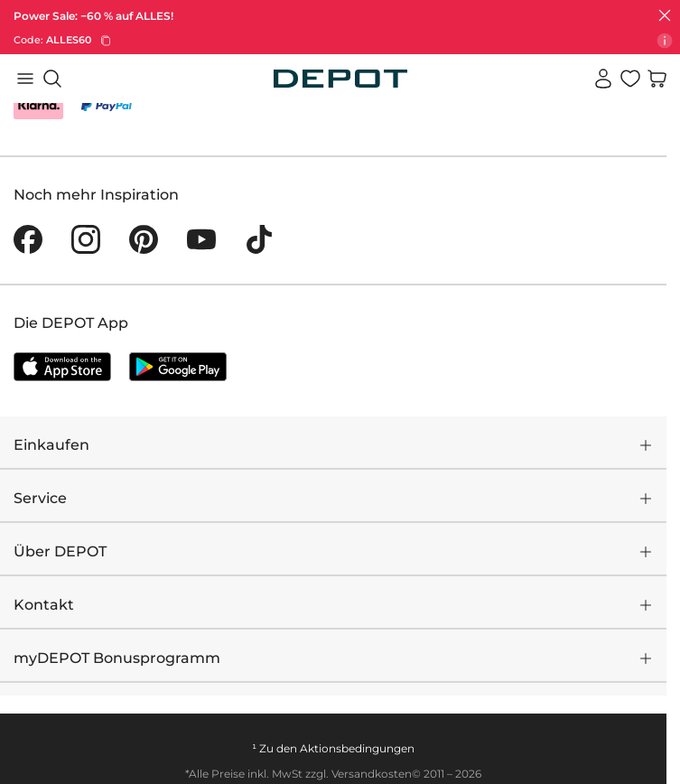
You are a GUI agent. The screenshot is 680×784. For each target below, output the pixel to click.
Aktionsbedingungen (357, 748)
